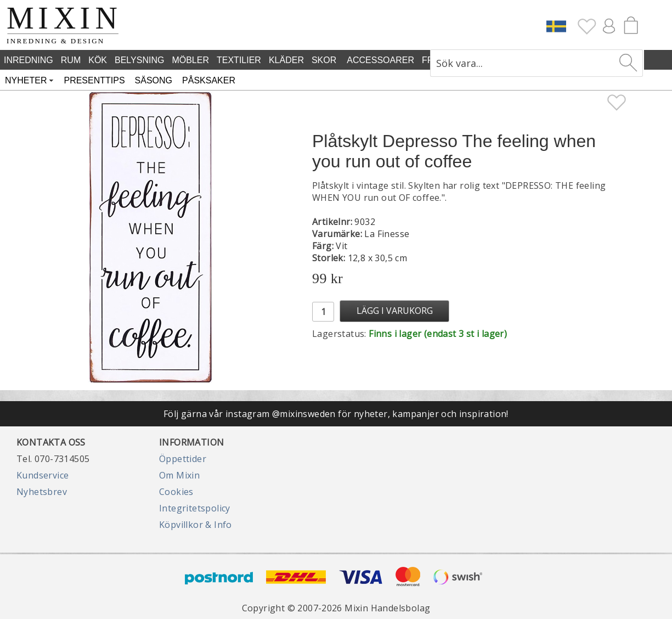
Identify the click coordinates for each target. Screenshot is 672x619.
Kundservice (43, 475)
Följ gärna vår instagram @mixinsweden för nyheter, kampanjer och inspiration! (336, 414)
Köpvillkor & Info (196, 525)
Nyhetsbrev (42, 492)
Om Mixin (179, 475)
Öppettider (183, 459)
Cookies (176, 492)
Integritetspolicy (195, 508)
